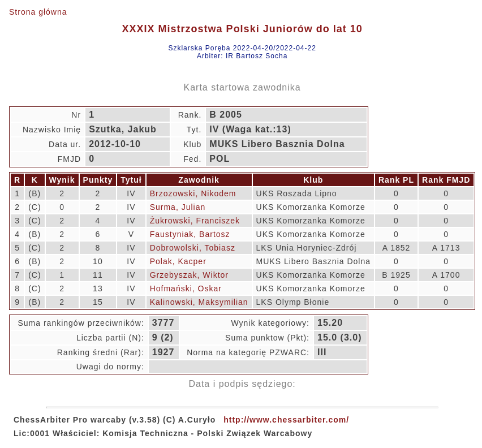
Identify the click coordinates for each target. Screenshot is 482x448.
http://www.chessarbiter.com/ (286, 420)
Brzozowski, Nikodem (193, 193)
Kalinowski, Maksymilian (199, 302)
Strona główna (38, 12)
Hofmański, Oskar (186, 288)
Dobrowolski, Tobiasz (193, 248)
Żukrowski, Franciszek (195, 221)
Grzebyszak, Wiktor (189, 275)
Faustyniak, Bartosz (190, 234)
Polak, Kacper (178, 261)
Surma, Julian (178, 207)
